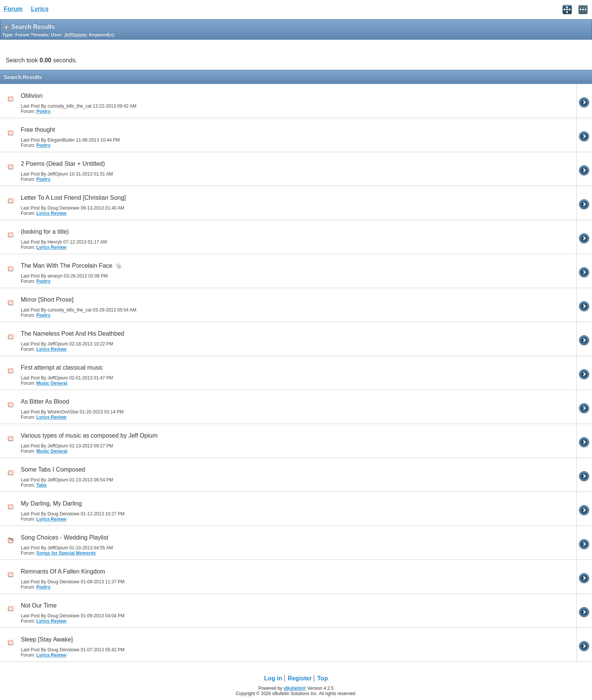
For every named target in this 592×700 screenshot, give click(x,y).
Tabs (41, 485)
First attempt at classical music (62, 368)
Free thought (38, 130)
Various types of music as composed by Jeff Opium (89, 436)
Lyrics (40, 9)
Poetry (43, 111)
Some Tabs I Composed (53, 469)
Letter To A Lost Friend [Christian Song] (73, 198)
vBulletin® (295, 688)
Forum (13, 9)
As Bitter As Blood (45, 402)
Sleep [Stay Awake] (47, 639)
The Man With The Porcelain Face (66, 266)
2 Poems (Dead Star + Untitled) (63, 164)
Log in (273, 678)
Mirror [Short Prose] (47, 300)
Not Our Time (39, 605)
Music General (52, 383)
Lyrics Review (51, 213)
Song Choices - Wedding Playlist (65, 537)
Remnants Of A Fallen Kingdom (63, 571)
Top (322, 678)
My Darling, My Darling (51, 503)
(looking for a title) (45, 232)
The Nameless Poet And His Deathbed (72, 334)
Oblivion (32, 96)
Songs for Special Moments (66, 553)
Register (300, 678)
